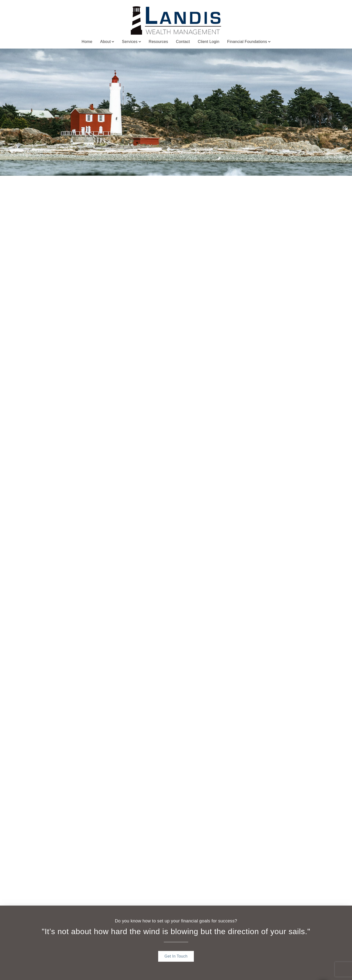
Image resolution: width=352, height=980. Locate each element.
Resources (158, 42)
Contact (183, 42)
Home (87, 42)
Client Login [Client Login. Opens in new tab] (209, 42)
